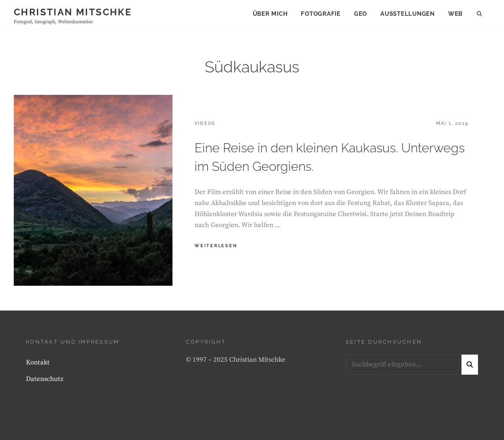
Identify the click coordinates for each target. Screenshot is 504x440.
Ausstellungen (408, 14)
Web (455, 14)
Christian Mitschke (73, 12)
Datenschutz (45, 379)
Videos (205, 123)
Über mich (270, 14)
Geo (360, 14)
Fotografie (321, 14)
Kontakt (38, 362)
